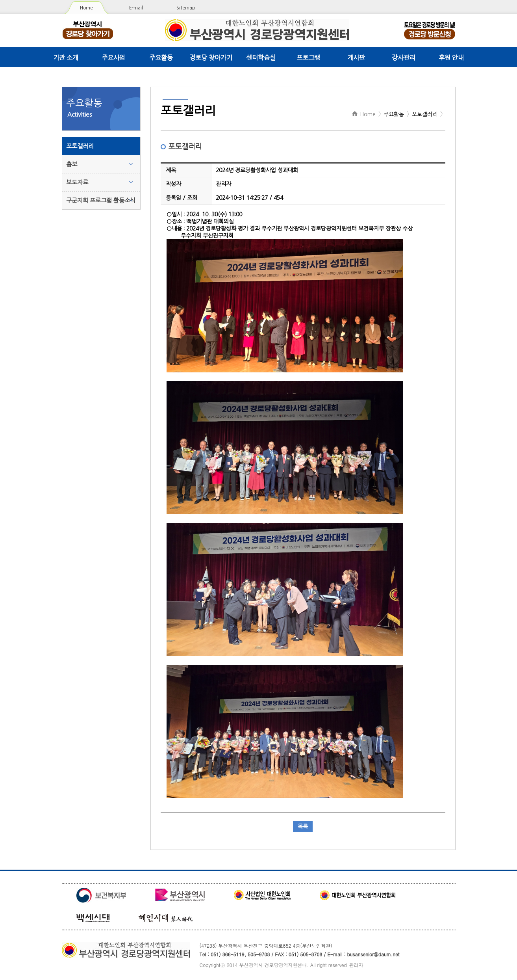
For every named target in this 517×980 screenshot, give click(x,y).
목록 (303, 826)
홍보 (72, 164)
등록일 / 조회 (182, 198)
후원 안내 (451, 58)
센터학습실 (261, 58)
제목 (171, 170)
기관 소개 (66, 58)
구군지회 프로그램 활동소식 (101, 200)
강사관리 (404, 58)
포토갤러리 (80, 146)
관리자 (356, 965)
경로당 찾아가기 (211, 58)
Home (86, 8)
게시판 (356, 58)
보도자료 (77, 182)
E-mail (136, 8)
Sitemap (186, 8)
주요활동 (161, 58)
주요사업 (113, 58)
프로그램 (308, 58)
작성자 (173, 184)
